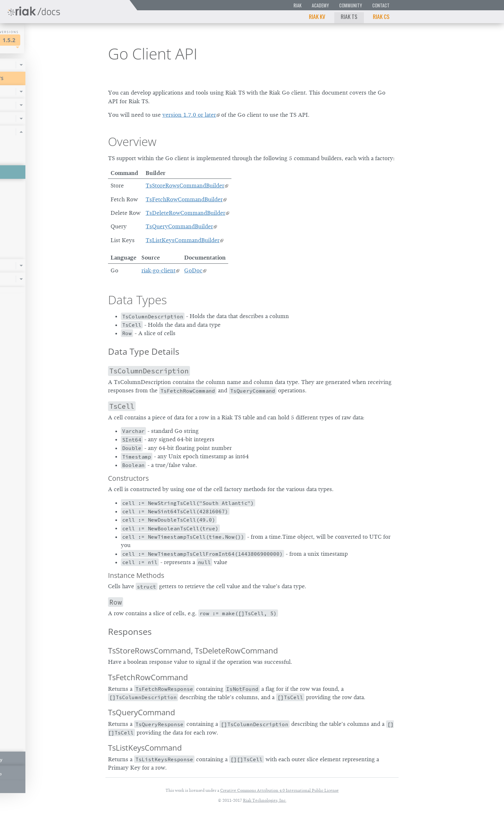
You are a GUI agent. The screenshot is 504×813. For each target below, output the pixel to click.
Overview (132, 142)
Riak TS (349, 16)
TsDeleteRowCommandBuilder (185, 213)
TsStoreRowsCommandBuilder (185, 186)
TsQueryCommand (142, 712)
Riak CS (381, 16)
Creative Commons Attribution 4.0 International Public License (279, 790)
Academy (320, 5)
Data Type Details (144, 351)
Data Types (137, 300)
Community (351, 5)
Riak (297, 5)
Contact (381, 5)
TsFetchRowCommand (148, 677)
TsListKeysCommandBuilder (183, 240)
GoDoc (193, 270)
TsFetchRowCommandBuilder (184, 199)
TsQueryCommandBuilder (179, 226)
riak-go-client (158, 270)
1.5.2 (66, 40)
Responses (130, 631)
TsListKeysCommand (145, 748)
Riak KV (317, 16)
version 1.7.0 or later (189, 115)
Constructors (128, 478)
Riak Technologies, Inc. (265, 800)
